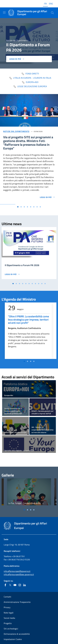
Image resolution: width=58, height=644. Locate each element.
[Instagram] (20, 585)
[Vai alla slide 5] (31, 207)
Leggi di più (17, 59)
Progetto (8, 623)
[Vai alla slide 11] (45, 284)
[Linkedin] (25, 585)
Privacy (7, 607)
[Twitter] (10, 585)
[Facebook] (5, 585)
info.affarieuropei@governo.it (17, 571)
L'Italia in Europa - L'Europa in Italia (30, 78)
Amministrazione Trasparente (17, 602)
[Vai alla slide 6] (34, 207)
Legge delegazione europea (30, 86)
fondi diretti (30, 74)
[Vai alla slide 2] (21, 207)
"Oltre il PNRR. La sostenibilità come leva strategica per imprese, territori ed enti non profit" (28, 320)
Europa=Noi (30, 82)
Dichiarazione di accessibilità (17, 634)
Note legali (9, 613)
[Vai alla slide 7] (37, 207)
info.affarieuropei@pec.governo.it (19, 574)
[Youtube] (15, 585)
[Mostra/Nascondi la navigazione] (4, 12)
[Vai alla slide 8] (40, 207)
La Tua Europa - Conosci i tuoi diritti (25, 503)
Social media (9, 618)
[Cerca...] (52, 13)
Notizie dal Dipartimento (16, 131)
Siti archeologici (11, 629)
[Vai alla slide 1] (18, 207)
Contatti (7, 597)
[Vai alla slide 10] (42, 284)
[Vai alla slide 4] (27, 207)
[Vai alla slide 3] (24, 207)
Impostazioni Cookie (13, 639)
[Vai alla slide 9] (39, 284)
